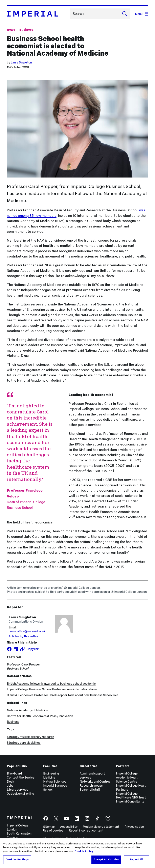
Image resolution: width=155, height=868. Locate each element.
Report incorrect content (86, 830)
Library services (18, 790)
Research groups (91, 785)
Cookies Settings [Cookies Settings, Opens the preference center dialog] (17, 860)
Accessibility (69, 827)
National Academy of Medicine (28, 710)
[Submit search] (125, 14)
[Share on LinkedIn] (16, 649)
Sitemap (49, 827)
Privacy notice (134, 827)
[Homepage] (37, 14)
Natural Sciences (55, 781)
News (11, 30)
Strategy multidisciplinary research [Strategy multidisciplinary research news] (30, 737)
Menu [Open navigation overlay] (142, 14)
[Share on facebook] (9, 649)
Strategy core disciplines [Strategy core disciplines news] (24, 743)
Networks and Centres (95, 781)
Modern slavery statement (101, 827)
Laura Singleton (21, 62)
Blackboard (14, 773)
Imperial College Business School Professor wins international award (53, 689)
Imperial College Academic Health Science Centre (128, 777)
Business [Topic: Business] (26, 30)
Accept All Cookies (106, 860)
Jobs (10, 785)
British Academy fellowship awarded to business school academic (51, 684)
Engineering (51, 773)
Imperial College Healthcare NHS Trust (131, 796)
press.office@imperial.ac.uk (27, 631)
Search (70, 14)
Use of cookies (53, 830)
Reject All (136, 860)
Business (13, 722)
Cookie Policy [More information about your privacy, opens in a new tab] (84, 851)
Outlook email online (20, 794)
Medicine (49, 777)
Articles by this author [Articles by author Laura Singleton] (24, 636)
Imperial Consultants (130, 801)
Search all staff (90, 790)
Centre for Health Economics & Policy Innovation (40, 716)
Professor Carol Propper (23, 664)
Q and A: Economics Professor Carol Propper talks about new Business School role (63, 695)
